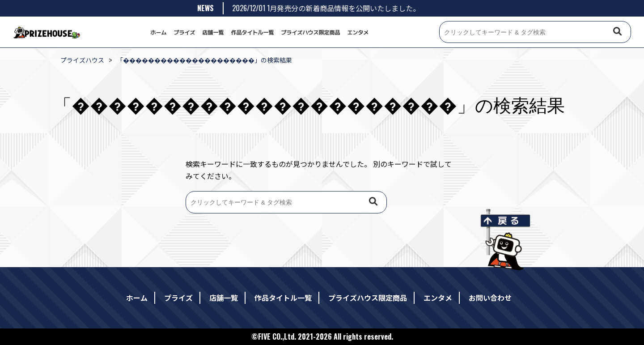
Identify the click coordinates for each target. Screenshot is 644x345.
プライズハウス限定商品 (311, 32)
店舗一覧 (213, 32)
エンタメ (358, 32)
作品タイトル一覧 (253, 32)
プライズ (184, 32)
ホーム (158, 32)
